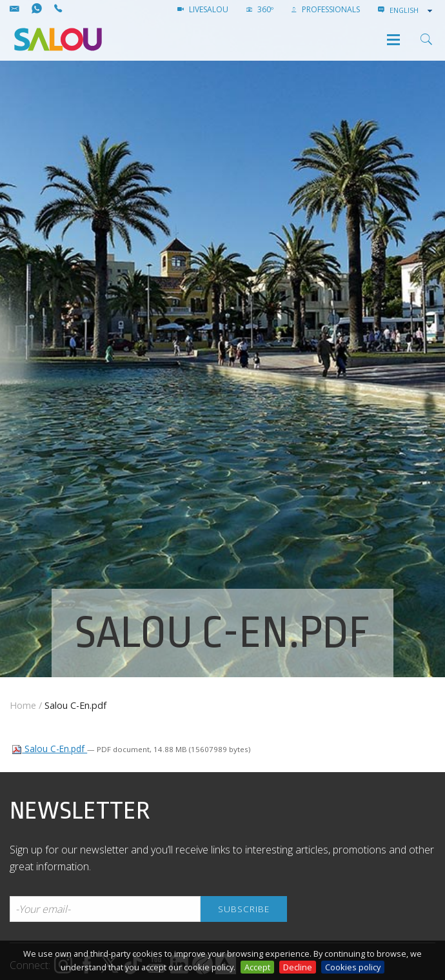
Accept (257, 967)
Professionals (326, 9)
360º (260, 9)
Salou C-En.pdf (49, 749)
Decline (298, 967)
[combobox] (412, 10)
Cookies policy (353, 967)
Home (23, 705)
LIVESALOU (203, 9)
